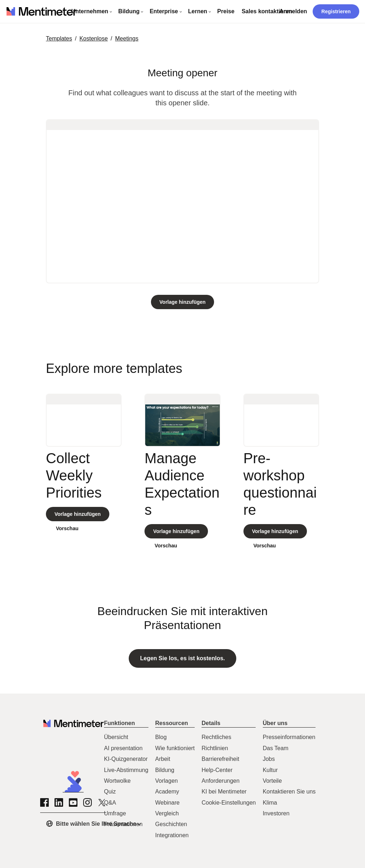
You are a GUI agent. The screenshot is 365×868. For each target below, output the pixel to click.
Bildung (165, 770)
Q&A (110, 803)
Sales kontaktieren (267, 11)
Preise (226, 11)
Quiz (110, 792)
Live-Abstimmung (126, 770)
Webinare (167, 803)
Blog (161, 737)
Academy (167, 792)
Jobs (269, 759)
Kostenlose (93, 39)
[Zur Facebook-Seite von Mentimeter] (44, 802)
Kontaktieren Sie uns (289, 792)
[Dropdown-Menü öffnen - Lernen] (200, 11)
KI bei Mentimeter (224, 792)
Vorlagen (167, 781)
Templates (59, 39)
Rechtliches (216, 737)
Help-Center (217, 770)
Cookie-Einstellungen (229, 803)
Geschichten (171, 824)
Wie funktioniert (175, 748)
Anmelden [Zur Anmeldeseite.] (293, 11)
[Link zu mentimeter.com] (42, 12)
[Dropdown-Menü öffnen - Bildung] (131, 11)
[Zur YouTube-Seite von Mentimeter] (73, 802)
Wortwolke (117, 781)
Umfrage (115, 813)
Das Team (276, 748)
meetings (127, 39)
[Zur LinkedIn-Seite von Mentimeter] (59, 802)
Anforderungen (221, 781)
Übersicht (116, 737)
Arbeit (163, 759)
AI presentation (123, 748)
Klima (270, 803)
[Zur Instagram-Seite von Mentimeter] (87, 802)
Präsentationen (123, 824)
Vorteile (272, 781)
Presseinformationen (289, 737)
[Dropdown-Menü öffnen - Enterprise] (166, 11)
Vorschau (67, 528)
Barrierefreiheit (220, 759)
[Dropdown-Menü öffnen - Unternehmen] (92, 11)
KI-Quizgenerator (126, 759)
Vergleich (167, 813)
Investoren (276, 813)
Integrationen (172, 835)
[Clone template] (183, 302)
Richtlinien (215, 748)
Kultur (270, 770)
